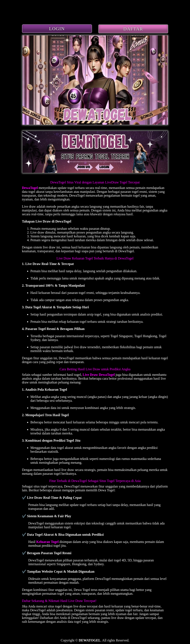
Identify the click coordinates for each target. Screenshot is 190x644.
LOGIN (57, 29)
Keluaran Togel (47, 542)
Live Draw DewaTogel (99, 375)
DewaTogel (30, 188)
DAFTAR (133, 29)
